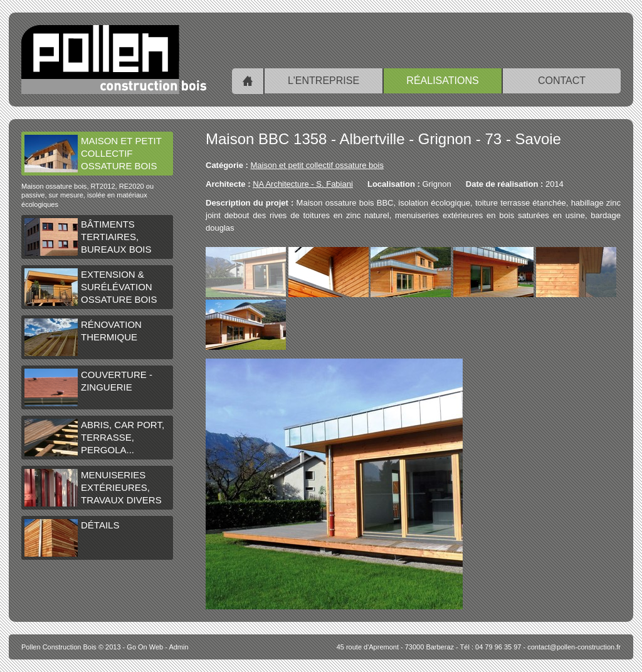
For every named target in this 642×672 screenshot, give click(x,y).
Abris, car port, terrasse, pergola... (94, 438)
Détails (72, 538)
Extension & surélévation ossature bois (91, 287)
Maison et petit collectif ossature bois (93, 154)
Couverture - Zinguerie (88, 387)
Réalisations (442, 81)
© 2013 (71, 647)
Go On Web (145, 647)
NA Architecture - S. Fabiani (303, 184)
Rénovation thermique (83, 337)
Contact (562, 81)
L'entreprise (324, 81)
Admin (178, 647)
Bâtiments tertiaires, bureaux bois (88, 237)
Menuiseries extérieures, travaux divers (93, 488)
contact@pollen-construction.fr (574, 647)
